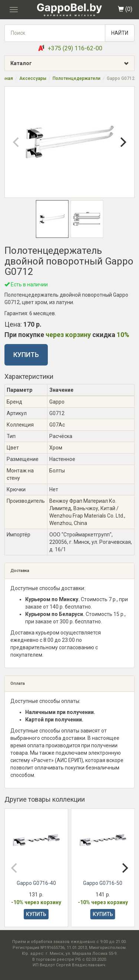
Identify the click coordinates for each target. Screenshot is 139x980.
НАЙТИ (120, 33)
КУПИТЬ (26, 355)
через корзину (68, 335)
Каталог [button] (72, 63)
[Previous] (17, 142)
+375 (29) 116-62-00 (75, 48)
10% (123, 335)
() (125, 9)
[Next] (122, 142)
